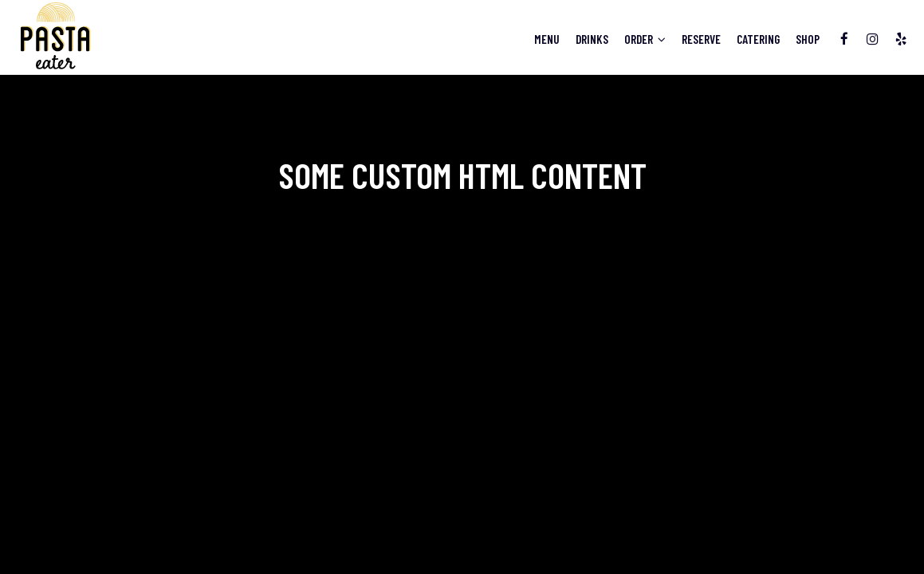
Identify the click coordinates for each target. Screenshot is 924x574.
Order (641, 40)
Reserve (697, 40)
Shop (804, 40)
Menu (543, 40)
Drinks (588, 40)
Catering (754, 40)
